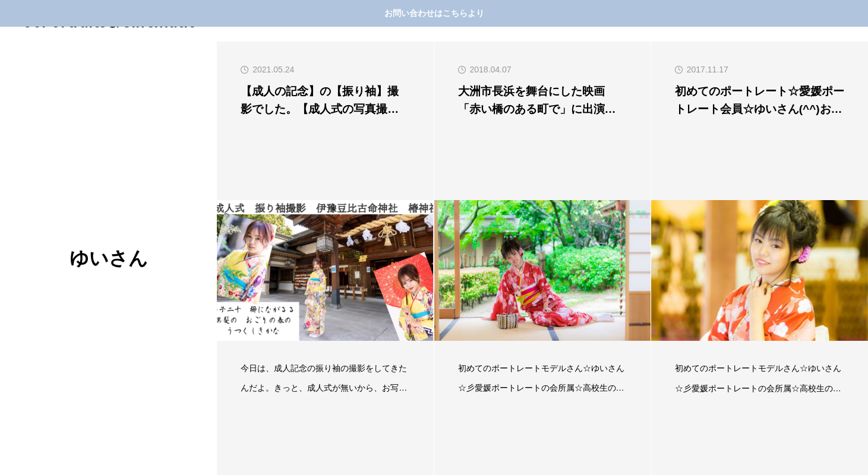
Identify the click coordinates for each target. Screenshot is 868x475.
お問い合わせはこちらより (434, 13)
